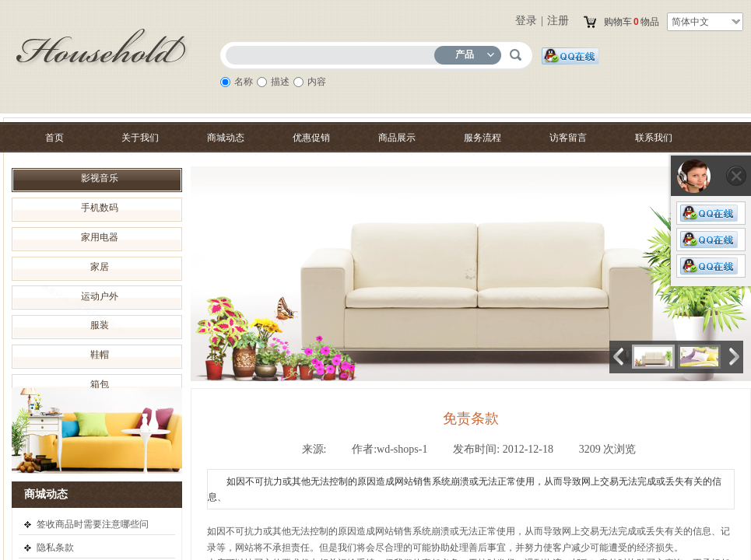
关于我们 (140, 138)
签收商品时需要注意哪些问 (93, 524)
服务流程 (483, 138)
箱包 (100, 384)
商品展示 (397, 138)
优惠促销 (311, 138)
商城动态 (226, 138)
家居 (100, 267)
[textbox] (333, 52)
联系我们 (654, 138)
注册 (558, 21)
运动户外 (100, 296)
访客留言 (568, 138)
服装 (100, 325)
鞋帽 (100, 355)
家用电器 (100, 237)
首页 (54, 138)
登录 (526, 21)
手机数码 (100, 208)
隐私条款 (55, 548)
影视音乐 (100, 178)
